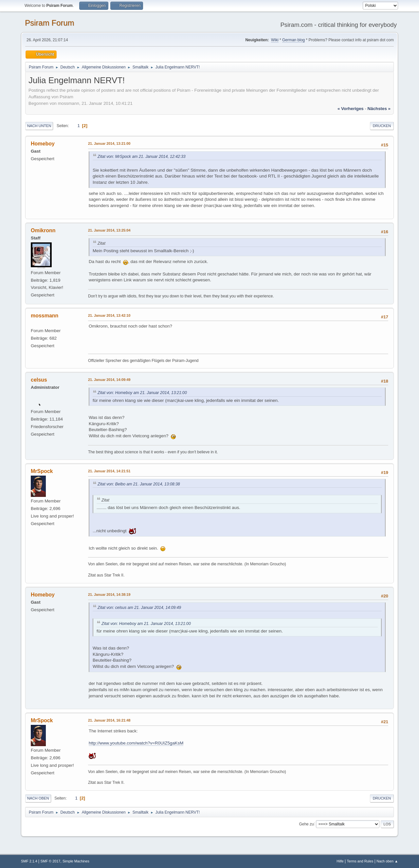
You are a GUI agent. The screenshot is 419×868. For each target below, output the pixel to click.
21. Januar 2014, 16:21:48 (109, 720)
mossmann (45, 316)
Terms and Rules (360, 861)
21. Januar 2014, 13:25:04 (109, 230)
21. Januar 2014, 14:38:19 (109, 594)
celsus (39, 380)
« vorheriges (351, 109)
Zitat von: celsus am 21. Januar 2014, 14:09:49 (139, 608)
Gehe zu (306, 824)
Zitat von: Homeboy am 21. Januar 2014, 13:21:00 (142, 393)
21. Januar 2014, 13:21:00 (109, 143)
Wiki (275, 40)
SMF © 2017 (51, 861)
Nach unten (39, 126)
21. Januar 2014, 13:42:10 (109, 315)
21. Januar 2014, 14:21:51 (109, 471)
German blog (293, 40)
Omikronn (43, 230)
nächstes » (379, 109)
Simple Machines (76, 861)
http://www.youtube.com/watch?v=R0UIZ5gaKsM (136, 743)
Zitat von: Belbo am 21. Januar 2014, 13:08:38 (139, 484)
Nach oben (38, 798)
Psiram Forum (50, 23)
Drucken (382, 126)
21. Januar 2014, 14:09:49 (109, 380)
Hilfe (340, 861)
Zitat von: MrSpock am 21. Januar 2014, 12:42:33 (142, 157)
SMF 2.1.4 (29, 861)
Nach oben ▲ (387, 861)
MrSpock (42, 471)
